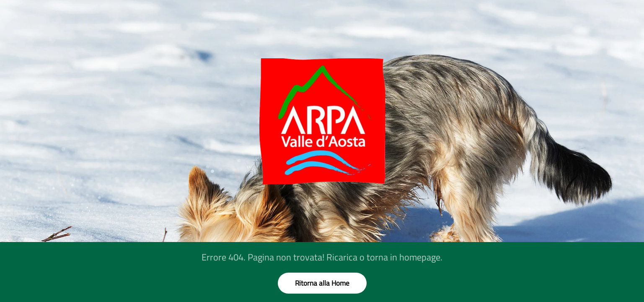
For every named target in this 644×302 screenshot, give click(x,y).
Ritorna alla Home (322, 283)
